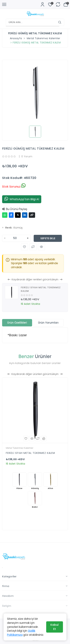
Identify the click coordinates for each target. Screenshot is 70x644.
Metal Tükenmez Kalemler (43, 38)
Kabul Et (54, 627)
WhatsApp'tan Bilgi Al (22, 199)
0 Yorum (27, 156)
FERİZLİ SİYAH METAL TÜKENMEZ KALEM (30, 453)
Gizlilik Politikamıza (21, 633)
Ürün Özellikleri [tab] (17, 323)
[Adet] (16, 238)
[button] (25, 247)
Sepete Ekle (48, 238)
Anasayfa (16, 38)
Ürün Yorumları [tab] (48, 323)
